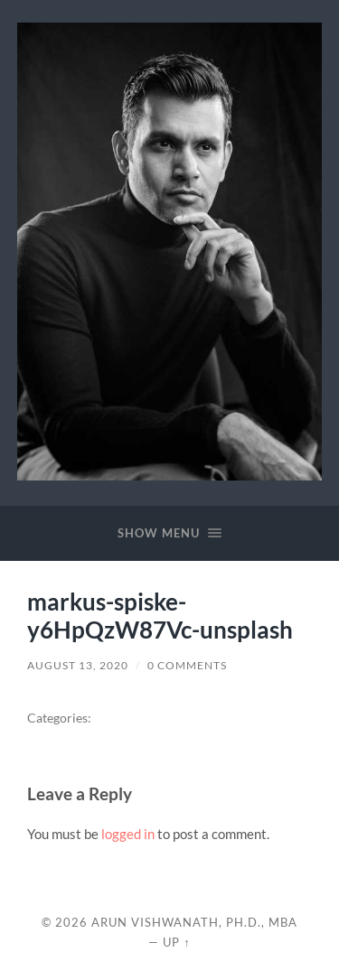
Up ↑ (176, 942)
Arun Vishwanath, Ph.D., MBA (194, 922)
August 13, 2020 (78, 665)
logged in (128, 834)
